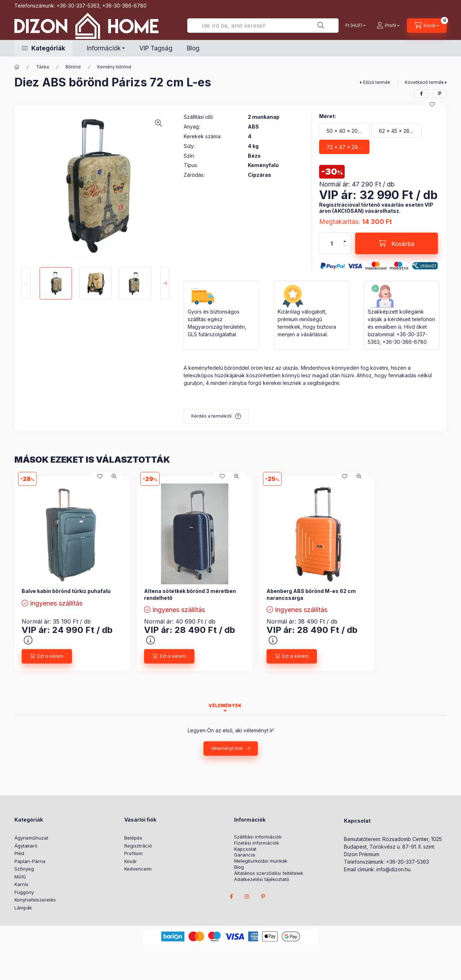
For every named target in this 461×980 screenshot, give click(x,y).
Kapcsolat (245, 849)
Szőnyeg (24, 869)
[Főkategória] (17, 67)
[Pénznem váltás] (354, 26)
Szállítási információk (258, 837)
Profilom (133, 853)
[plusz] (345, 241)
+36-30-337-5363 (78, 6)
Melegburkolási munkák (261, 861)
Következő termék (424, 82)
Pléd (19, 853)
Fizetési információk (257, 843)
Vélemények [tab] (225, 705)
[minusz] (345, 246)
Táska (42, 67)
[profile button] (388, 26)
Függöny (24, 892)
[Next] (165, 283)
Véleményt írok (227, 748)
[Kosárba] (397, 243)
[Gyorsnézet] (114, 476)
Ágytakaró (26, 846)
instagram (247, 896)
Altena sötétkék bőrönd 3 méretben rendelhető (190, 594)
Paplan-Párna (30, 861)
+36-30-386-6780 (124, 6)
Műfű (20, 877)
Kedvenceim (138, 869)
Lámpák (23, 908)
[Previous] (26, 283)
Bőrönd (73, 67)
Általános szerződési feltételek (269, 873)
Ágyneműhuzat (31, 838)
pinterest (263, 896)
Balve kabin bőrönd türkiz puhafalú (66, 591)
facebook (231, 896)
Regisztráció (138, 846)
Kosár (131, 861)
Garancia (245, 855)
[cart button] (427, 26)
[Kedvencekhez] (432, 104)
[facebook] (421, 94)
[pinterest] (439, 94)
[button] (43, 48)
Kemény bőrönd (114, 67)
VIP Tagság (156, 48)
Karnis (21, 884)
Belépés (133, 838)
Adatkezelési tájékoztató (262, 879)
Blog (193, 48)
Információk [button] (104, 48)
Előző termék (377, 82)
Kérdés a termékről (211, 416)
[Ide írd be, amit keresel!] (263, 26)
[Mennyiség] (332, 243)
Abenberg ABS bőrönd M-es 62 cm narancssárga (311, 594)
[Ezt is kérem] (47, 656)
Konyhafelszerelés (35, 900)
